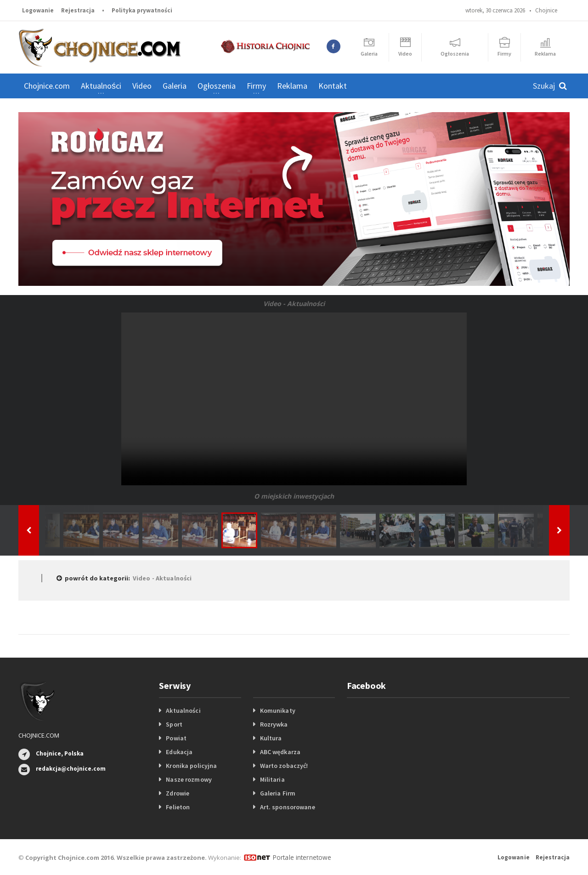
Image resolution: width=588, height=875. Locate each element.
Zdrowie (177, 793)
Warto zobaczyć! (284, 766)
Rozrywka (274, 724)
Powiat (176, 738)
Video (142, 86)
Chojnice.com (47, 86)
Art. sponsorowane (287, 807)
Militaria (272, 779)
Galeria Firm (277, 793)
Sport (174, 724)
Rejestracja (78, 10)
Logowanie (38, 10)
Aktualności (183, 710)
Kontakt (333, 86)
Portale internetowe (301, 857)
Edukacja (179, 752)
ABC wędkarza (280, 752)
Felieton (178, 807)
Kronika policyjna (191, 766)
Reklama (292, 86)
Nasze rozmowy (188, 779)
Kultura (271, 738)
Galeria (175, 86)
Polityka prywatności (142, 10)
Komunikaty (277, 710)
